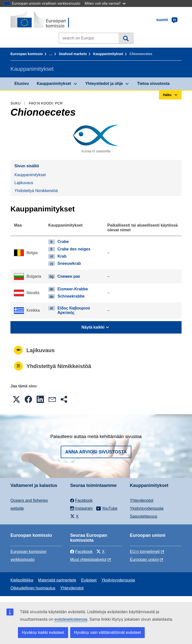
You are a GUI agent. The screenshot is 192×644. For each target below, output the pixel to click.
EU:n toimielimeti (145, 552)
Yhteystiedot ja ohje (104, 84)
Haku (126, 38)
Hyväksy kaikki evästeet (43, 632)
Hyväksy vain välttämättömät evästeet (108, 632)
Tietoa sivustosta (153, 84)
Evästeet (89, 580)
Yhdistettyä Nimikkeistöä (36, 191)
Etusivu (22, 84)
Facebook (81, 552)
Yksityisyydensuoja (147, 508)
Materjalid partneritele (57, 580)
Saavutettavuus (144, 516)
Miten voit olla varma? (105, 3)
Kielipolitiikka (22, 580)
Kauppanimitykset (108, 54)
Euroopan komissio (27, 54)
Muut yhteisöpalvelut (88, 559)
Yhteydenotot (142, 500)
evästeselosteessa (71, 619)
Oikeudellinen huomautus (33, 588)
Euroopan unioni (144, 559)
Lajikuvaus (24, 183)
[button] (16, 399)
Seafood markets (73, 54)
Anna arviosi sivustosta (96, 452)
